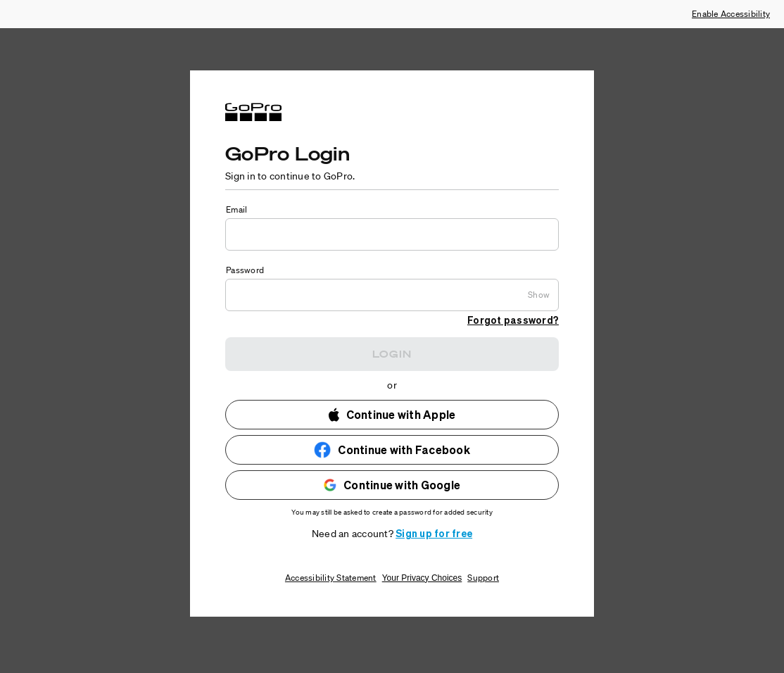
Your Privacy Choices (422, 578)
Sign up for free (434, 533)
